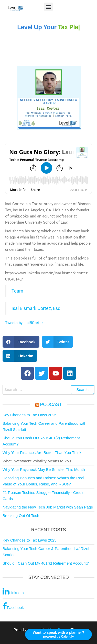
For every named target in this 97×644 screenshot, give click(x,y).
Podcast (51, 404)
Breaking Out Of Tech (21, 516)
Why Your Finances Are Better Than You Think (42, 453)
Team (17, 291)
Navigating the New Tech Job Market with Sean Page (48, 507)
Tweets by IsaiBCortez (24, 323)
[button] (48, 7)
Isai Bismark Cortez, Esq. (37, 308)
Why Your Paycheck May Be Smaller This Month (44, 469)
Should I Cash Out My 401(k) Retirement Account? (46, 563)
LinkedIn (13, 591)
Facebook (13, 606)
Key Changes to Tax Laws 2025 (30, 415)
